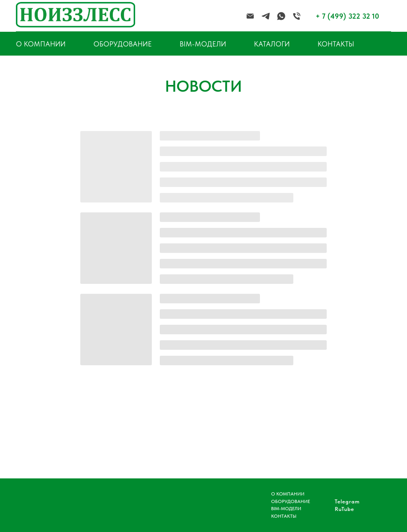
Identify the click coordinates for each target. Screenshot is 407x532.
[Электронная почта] (250, 16)
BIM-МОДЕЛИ (203, 44)
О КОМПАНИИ (288, 494)
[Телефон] (297, 16)
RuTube (344, 509)
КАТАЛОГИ (272, 44)
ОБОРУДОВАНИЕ (123, 44)
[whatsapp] (281, 16)
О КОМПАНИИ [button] (41, 44)
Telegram (347, 501)
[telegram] (266, 16)
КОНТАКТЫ (336, 44)
